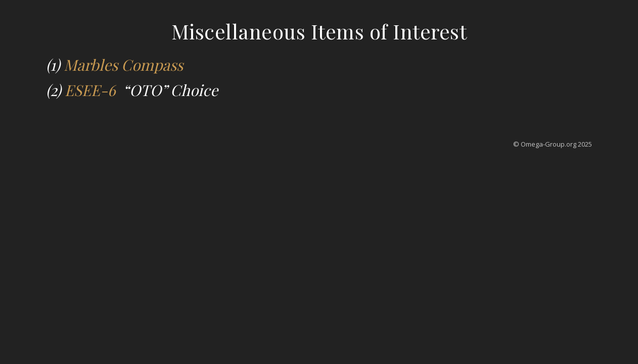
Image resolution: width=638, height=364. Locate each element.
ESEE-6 (92, 90)
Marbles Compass (123, 65)
